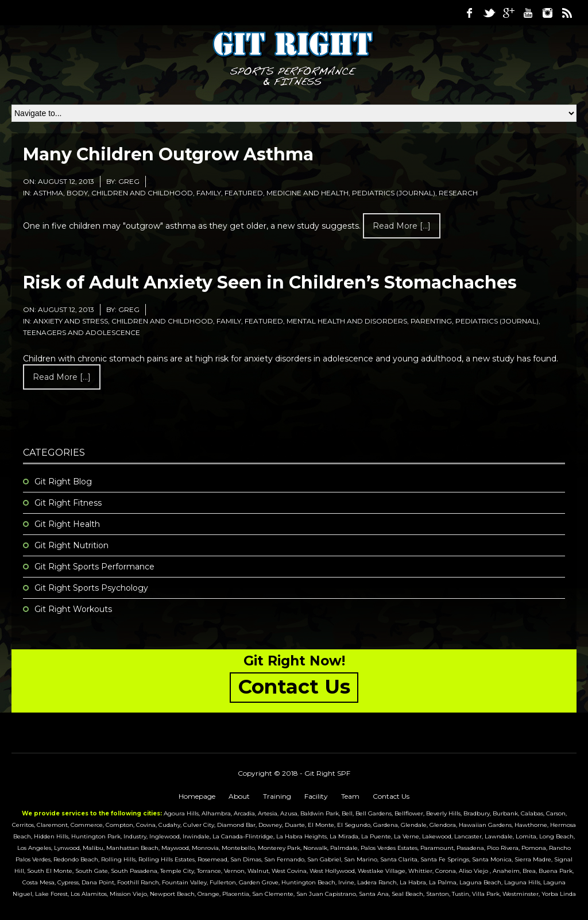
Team (350, 796)
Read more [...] (402, 226)
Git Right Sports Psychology (91, 588)
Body (77, 193)
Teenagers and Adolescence (82, 332)
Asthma (48, 193)
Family (209, 193)
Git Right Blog (63, 482)
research (458, 193)
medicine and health (307, 193)
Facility (316, 796)
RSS (567, 13)
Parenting (431, 321)
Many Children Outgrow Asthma (168, 154)
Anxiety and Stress (71, 321)
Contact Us (391, 796)
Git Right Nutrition (71, 545)
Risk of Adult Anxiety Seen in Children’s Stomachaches (270, 282)
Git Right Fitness (68, 503)
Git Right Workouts (73, 609)
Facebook (469, 13)
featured (244, 193)
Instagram (547, 13)
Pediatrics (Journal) (394, 193)
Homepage (197, 796)
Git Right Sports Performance (94, 567)
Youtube (528, 13)
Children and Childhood (142, 193)
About (239, 796)
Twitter (489, 13)
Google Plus (508, 13)
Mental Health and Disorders (347, 321)
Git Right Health (67, 524)
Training (277, 796)
